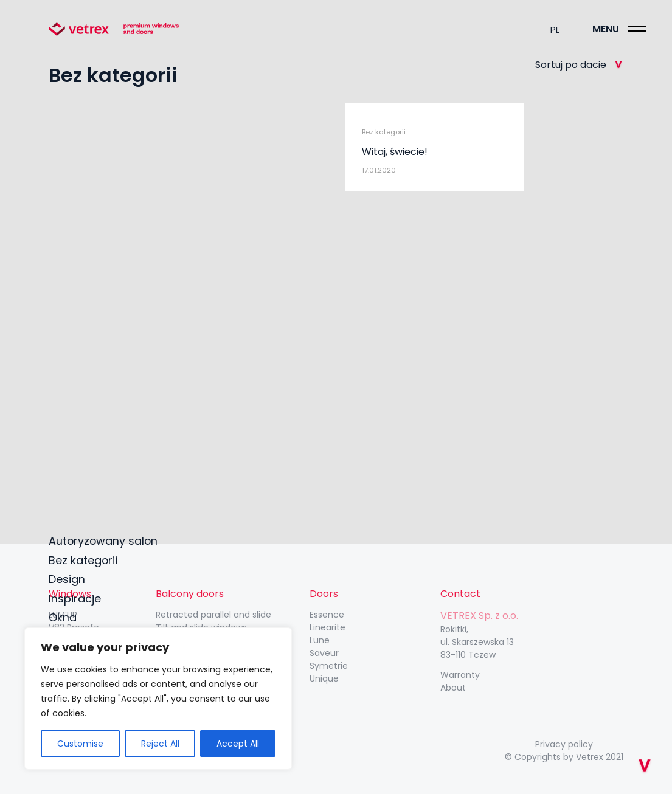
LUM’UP (63, 615)
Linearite (327, 627)
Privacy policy (564, 744)
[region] (158, 699)
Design (67, 578)
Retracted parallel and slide (213, 615)
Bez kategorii (83, 558)
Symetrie (329, 666)
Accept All (238, 744)
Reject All (160, 744)
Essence (327, 615)
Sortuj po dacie (579, 65)
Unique (324, 678)
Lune (320, 640)
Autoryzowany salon (104, 539)
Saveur (324, 653)
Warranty (460, 675)
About (453, 688)
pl (555, 29)
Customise (80, 744)
